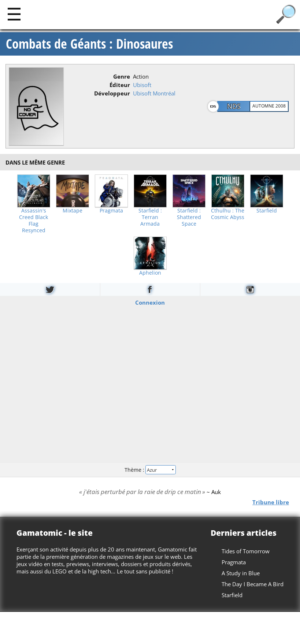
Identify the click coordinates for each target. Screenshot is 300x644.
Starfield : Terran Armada (150, 217)
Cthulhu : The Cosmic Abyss (228, 214)
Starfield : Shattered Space (189, 217)
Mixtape (73, 211)
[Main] (14, 14)
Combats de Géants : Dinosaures (89, 44)
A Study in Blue (241, 573)
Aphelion (150, 273)
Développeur (112, 93)
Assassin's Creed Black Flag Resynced (34, 221)
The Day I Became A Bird (253, 584)
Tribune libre (271, 502)
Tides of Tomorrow (246, 551)
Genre (122, 76)
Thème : (150, 470)
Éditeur (120, 85)
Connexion (150, 302)
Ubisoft (142, 85)
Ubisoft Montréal (154, 93)
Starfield (267, 211)
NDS (234, 106)
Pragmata (111, 211)
